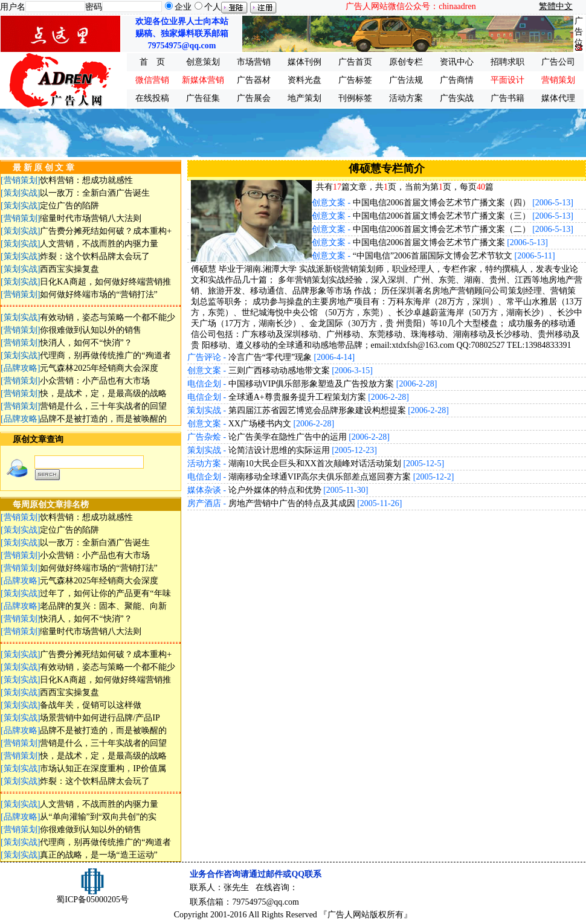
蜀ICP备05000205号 (92, 900)
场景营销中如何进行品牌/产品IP (100, 718)
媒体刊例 (304, 62)
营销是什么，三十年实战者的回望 (103, 406)
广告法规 (406, 80)
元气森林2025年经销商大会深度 (99, 368)
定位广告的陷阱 (69, 206)
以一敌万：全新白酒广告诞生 (95, 193)
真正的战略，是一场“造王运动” (98, 855)
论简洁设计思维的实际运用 (279, 450)
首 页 (152, 62)
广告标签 (355, 80)
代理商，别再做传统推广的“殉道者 (105, 355)
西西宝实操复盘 (69, 269)
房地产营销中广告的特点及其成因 (292, 503)
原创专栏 (406, 62)
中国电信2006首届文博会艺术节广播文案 (429, 242)
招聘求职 (507, 62)
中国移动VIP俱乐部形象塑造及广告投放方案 (311, 384)
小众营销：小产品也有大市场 (95, 381)
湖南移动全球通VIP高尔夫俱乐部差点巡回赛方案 (320, 477)
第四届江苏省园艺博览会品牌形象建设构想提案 (317, 410)
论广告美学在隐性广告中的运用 (288, 437)
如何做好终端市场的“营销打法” (98, 294)
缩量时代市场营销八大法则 (91, 218)
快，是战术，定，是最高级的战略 (103, 393)
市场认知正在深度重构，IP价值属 (103, 768)
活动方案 (406, 98)
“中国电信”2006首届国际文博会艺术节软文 (433, 256)
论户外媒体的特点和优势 (275, 490)
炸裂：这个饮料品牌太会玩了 (95, 256)
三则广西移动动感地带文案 (279, 371)
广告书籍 (507, 98)
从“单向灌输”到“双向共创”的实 (98, 817)
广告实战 (457, 98)
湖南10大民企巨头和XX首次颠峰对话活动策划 (315, 464)
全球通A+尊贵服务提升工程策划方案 (297, 397)
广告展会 (254, 98)
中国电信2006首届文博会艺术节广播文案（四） (442, 203)
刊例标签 (355, 98)
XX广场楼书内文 (260, 424)
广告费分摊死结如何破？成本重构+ (106, 231)
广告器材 (254, 80)
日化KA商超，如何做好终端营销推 (105, 282)
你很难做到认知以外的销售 (91, 330)
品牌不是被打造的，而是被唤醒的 (103, 419)
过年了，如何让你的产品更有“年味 (105, 593)
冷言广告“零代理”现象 (270, 357)
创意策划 (203, 62)
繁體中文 (556, 6)
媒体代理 (558, 98)
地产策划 (304, 98)
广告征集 (203, 98)
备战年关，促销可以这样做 (91, 705)
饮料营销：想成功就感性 (86, 180)
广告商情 (457, 80)
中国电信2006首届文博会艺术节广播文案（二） (442, 229)
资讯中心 (457, 62)
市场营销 (254, 62)
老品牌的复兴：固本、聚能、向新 (103, 606)
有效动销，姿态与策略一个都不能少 (108, 317)
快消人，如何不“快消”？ (86, 343)
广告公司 (558, 62)
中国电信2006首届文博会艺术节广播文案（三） (442, 216)
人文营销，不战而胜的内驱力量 (99, 244)
